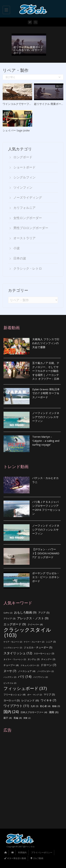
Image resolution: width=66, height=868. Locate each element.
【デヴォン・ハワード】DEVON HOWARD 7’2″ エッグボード (46, 553)
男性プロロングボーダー (31, 228)
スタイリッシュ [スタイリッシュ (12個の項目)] (18, 653)
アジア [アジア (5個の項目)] (44, 613)
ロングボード (23, 157)
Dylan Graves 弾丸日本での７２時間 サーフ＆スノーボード (46, 393)
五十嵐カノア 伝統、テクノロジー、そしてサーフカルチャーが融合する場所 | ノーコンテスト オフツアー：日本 (46, 371)
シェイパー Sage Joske (16, 130)
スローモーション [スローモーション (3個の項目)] (44, 654)
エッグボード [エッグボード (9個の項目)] (15, 624)
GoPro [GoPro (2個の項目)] (8, 613)
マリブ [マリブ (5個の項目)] (49, 695)
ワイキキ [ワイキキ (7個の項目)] (48, 700)
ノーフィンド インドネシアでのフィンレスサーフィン (46, 417)
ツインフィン (23, 187)
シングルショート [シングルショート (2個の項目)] (13, 648)
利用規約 (22, 852)
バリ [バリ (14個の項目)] (25, 677)
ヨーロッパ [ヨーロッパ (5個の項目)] (12, 701)
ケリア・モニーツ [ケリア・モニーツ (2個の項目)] (13, 642)
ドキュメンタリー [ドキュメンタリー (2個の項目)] (30, 665)
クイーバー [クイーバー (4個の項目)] (35, 624)
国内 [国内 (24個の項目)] (11, 712)
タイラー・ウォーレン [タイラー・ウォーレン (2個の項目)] (15, 659)
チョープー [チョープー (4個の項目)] (11, 665)
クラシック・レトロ (28, 268)
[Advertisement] (33, 780)
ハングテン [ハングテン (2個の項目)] (10, 677)
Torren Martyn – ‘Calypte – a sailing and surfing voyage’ (46, 441)
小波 (17, 248)
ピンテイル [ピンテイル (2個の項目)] (10, 683)
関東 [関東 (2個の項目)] (27, 718)
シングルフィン (24, 177)
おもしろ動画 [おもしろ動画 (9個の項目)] (25, 613)
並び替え (33, 77)
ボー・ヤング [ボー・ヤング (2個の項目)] (35, 695)
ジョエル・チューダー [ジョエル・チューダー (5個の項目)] (38, 647)
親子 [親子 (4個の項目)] (8, 718)
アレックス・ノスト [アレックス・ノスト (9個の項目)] (33, 618)
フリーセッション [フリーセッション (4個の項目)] (15, 695)
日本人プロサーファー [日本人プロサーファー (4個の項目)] (34, 712)
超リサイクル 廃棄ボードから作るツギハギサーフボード (28, 50)
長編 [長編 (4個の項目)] (18, 718)
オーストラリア (24, 238)
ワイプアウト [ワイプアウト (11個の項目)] (16, 706)
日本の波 (20, 258)
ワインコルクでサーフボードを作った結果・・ (30, 104)
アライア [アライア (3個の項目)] (9, 619)
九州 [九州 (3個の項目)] (34, 706)
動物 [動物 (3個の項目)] (56, 706)
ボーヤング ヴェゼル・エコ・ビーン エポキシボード (46, 577)
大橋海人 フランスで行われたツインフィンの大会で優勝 (46, 343)
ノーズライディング (28, 197)
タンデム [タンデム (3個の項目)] (34, 659)
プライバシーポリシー (42, 852)
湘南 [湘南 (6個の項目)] (54, 712)
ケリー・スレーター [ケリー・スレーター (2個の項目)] (34, 642)
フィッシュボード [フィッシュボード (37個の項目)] (25, 688)
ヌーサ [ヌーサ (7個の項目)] (10, 671)
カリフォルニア (24, 208)
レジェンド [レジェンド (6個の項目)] (30, 700)
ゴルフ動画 (37, 858)
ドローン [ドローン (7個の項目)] (48, 665)
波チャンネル (29, 846)
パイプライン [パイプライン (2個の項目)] (40, 677)
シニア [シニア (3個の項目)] (51, 642)
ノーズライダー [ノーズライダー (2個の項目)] (45, 671)
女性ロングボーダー (28, 218)
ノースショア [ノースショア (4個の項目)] (27, 671)
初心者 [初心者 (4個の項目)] (45, 706)
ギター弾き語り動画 (15, 858)
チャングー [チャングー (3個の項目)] (48, 659)
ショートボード (24, 167)
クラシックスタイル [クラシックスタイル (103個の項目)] (27, 632)
